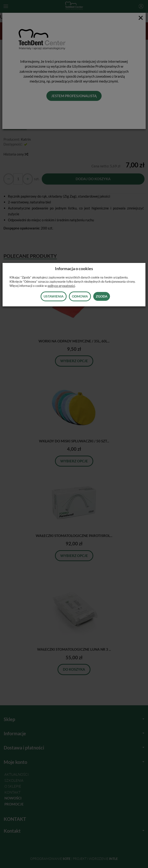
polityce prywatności (61, 286)
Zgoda (102, 296)
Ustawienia (54, 296)
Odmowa (80, 296)
